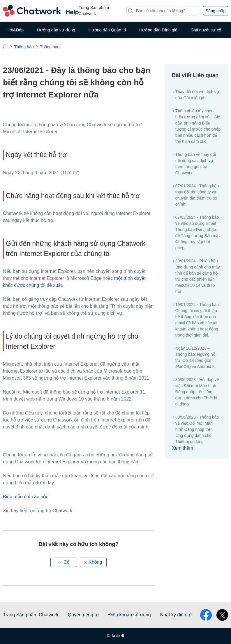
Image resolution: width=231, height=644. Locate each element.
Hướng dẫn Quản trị (107, 30)
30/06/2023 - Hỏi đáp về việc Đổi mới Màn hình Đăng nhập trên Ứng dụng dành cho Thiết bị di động (197, 392)
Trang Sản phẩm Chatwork (94, 11)
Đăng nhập (215, 11)
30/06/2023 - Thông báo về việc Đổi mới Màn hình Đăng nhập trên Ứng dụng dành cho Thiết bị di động (197, 429)
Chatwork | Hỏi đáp (5, 46)
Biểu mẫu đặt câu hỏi (25, 497)
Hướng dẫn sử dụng (56, 30)
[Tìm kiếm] (163, 11)
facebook (206, 615)
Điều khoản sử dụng (130, 615)
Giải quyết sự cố (206, 30)
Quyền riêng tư (83, 615)
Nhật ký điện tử (176, 615)
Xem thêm (182, 448)
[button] (64, 562)
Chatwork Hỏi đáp (41, 11)
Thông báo (24, 47)
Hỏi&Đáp (15, 30)
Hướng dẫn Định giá (158, 30)
